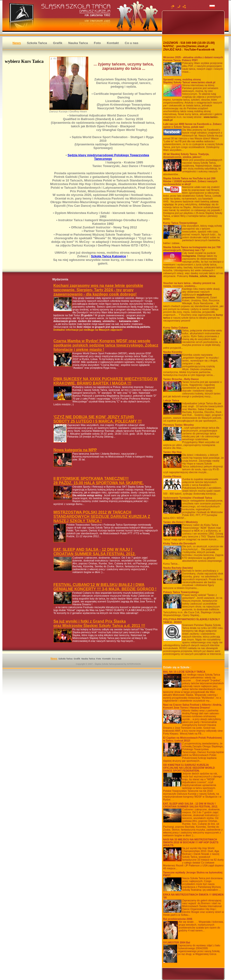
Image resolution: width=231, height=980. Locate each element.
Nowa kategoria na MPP (75, 450)
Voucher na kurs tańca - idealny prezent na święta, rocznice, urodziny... (189, 284)
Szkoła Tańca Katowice (109, 256)
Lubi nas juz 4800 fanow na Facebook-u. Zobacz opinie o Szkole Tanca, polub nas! (192, 125)
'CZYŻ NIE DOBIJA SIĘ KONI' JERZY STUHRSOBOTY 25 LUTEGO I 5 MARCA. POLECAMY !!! (98, 419)
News (17, 43)
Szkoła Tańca (37, 43)
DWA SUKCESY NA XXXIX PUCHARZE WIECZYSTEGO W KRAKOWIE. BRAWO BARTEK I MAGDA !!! (105, 381)
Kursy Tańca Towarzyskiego (180, 223)
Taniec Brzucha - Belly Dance (181, 379)
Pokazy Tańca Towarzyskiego (181, 592)
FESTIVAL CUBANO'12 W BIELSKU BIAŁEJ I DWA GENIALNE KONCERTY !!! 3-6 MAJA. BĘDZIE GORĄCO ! (105, 587)
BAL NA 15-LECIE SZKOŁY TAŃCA (184, 672)
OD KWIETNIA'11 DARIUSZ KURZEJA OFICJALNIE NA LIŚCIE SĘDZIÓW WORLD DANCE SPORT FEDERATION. (189, 768)
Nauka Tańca (78, 43)
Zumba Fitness (172, 476)
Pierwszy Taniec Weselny (179, 425)
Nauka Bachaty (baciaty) (178, 568)
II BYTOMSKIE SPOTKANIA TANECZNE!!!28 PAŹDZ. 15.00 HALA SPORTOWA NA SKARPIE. (99, 481)
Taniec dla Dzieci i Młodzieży (180, 522)
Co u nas (132, 43)
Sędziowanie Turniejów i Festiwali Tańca (188, 498)
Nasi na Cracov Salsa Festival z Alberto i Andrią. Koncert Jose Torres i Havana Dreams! (192, 706)
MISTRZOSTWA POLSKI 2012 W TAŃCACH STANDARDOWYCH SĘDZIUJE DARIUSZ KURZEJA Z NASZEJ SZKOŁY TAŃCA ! (102, 517)
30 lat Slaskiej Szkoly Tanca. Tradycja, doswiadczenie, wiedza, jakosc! (186, 155)
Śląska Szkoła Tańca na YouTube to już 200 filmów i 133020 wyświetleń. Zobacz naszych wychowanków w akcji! (190, 181)
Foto (97, 43)
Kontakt (113, 43)
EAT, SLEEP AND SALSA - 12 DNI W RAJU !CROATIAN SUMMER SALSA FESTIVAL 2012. (191, 805)
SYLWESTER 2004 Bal (177, 942)
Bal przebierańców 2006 (178, 919)
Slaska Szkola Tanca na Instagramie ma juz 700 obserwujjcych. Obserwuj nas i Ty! (192, 249)
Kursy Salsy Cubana (176, 328)
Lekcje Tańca (171, 400)
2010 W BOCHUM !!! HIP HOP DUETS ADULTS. (191, 842)
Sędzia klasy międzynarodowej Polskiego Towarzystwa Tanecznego (108, 157)
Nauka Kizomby (173, 352)
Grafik (58, 43)
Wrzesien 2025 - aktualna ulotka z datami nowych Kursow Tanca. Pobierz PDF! (193, 59)
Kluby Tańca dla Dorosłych (180, 543)
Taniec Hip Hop (172, 452)
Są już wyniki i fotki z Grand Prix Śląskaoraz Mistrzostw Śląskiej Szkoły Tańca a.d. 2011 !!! (99, 623)
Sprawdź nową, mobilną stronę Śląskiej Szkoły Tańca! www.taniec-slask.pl (189, 81)
